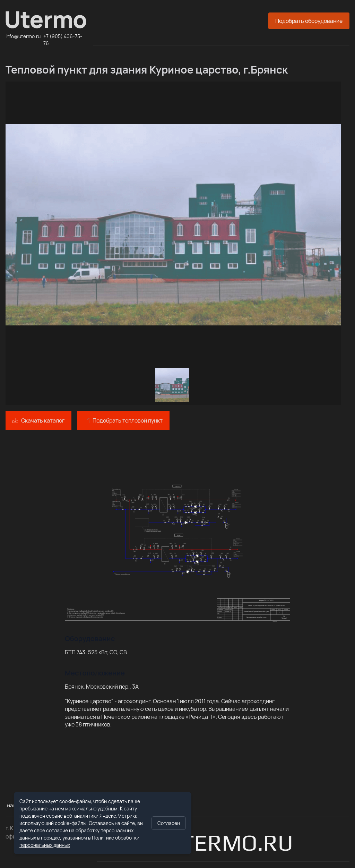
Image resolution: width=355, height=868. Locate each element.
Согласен (169, 823)
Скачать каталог (43, 420)
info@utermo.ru (23, 36)
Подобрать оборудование (309, 21)
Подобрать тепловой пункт (128, 420)
